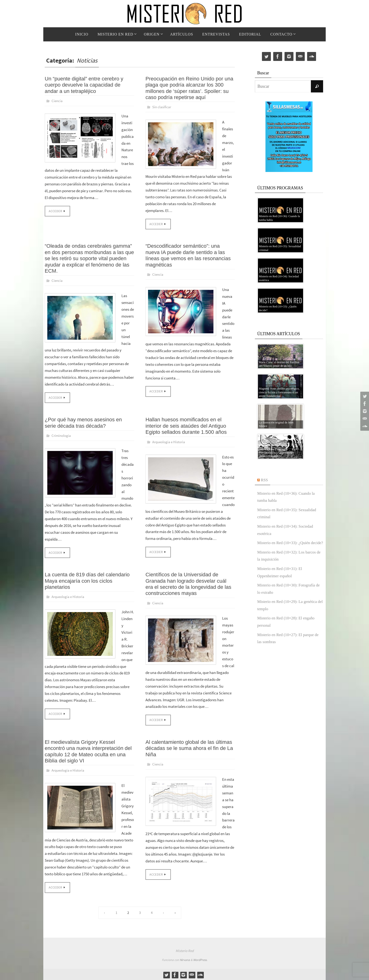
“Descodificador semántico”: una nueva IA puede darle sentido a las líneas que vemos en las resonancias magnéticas (188, 255)
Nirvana (185, 959)
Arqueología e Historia (170, 441)
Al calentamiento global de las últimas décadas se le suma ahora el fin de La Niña (189, 748)
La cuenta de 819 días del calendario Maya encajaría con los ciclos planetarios (87, 580)
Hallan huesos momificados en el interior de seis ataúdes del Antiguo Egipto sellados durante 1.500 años (186, 426)
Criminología (62, 435)
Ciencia (57, 101)
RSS (265, 480)
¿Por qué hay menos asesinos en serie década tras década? (83, 422)
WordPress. (200, 959)
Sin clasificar (162, 107)
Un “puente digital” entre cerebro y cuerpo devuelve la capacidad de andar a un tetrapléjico (84, 85)
